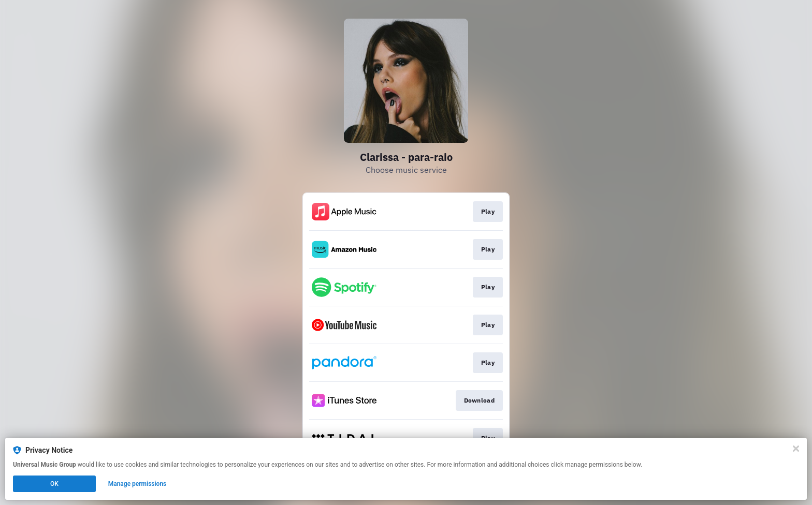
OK (54, 484)
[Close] (796, 449)
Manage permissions (137, 484)
